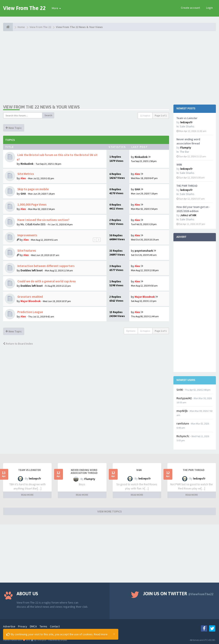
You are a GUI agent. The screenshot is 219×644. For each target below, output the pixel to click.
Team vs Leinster (187, 118)
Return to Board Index (18, 344)
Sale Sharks (187, 126)
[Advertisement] (109, 67)
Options (131, 331)
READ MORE (27, 495)
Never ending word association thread (84, 472)
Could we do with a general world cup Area (46, 281)
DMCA (33, 626)
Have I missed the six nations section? (43, 220)
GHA (23, 194)
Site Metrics (25, 174)
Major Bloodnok (31, 301)
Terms (43, 626)
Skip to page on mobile (33, 189)
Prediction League (30, 312)
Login (209, 8)
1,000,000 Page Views (32, 204)
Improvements (27, 235)
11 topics (145, 115)
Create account (190, 8)
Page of (161, 115)
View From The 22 (24, 8)
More (56, 8)
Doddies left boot (32, 270)
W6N (179, 165)
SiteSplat (42, 640)
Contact (55, 626)
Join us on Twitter (178, 594)
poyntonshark (144, 251)
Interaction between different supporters (46, 266)
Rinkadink (27, 164)
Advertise (9, 626)
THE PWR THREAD (187, 186)
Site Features (26, 251)
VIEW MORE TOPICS (110, 511)
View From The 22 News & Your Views (41, 107)
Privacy (23, 626)
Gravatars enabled (30, 297)
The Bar (185, 152)
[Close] (114, 634)
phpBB (64, 640)
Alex (23, 178)
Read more (101, 634)
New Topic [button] (14, 128)
